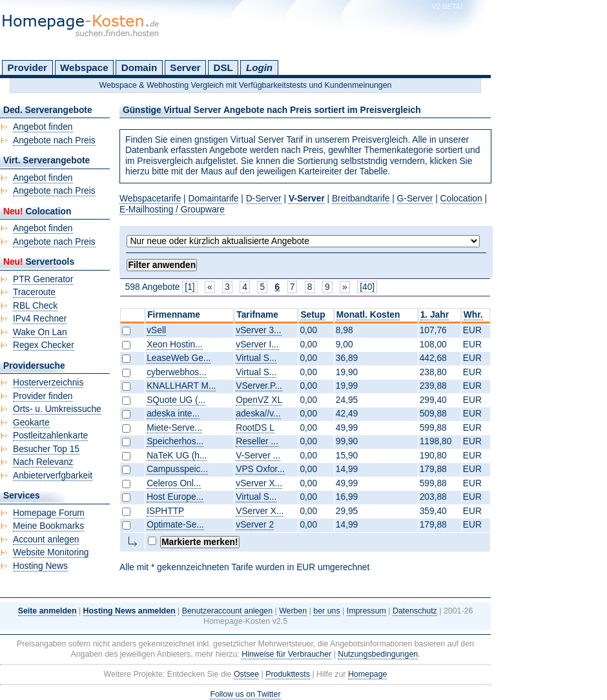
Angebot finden (43, 127)
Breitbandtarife (361, 199)
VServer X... (260, 511)
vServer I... (257, 345)
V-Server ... (258, 456)
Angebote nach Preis (54, 140)
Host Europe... (175, 497)
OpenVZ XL (259, 400)
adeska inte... (173, 414)
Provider (27, 67)
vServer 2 (255, 525)
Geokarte (31, 423)
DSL (223, 67)
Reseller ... (257, 441)
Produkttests (288, 674)
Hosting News (40, 566)
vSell (156, 330)
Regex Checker (44, 345)
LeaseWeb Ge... (179, 358)
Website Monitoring (51, 552)
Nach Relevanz (43, 462)
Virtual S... (256, 358)
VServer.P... (259, 386)
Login (259, 67)
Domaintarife (214, 199)
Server (185, 67)
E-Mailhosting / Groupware (172, 210)
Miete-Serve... (174, 428)
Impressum (366, 611)
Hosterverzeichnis (48, 383)
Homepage (368, 674)
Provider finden (43, 396)
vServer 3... (258, 330)
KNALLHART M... (181, 386)
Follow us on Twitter (245, 694)
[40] (367, 287)
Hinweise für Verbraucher (286, 654)
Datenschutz (415, 611)
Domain (139, 67)
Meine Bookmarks (48, 526)
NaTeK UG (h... (177, 456)
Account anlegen (46, 540)
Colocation (461, 199)
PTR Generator (43, 279)
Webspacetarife (150, 199)
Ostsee (246, 674)
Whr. (473, 315)
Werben (293, 611)
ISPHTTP (165, 511)
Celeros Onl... (174, 483)
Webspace (84, 67)
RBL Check (35, 306)
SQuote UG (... (176, 400)
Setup (313, 315)
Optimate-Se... (175, 525)
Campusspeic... (177, 469)
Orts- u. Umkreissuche (57, 409)
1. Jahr (435, 315)
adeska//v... (258, 414)
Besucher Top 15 (46, 449)
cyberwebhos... (176, 372)
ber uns (326, 611)
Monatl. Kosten (368, 315)
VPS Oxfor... (260, 469)
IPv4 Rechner (40, 319)
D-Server (264, 199)
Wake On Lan (40, 332)
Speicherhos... (175, 441)
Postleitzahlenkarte (50, 436)
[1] (190, 287)
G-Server (415, 199)
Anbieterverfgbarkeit (53, 476)
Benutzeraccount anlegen (227, 611)
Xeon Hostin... (174, 345)
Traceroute (34, 292)
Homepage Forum (49, 513)
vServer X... (259, 483)
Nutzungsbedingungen (378, 654)
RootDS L (255, 428)
